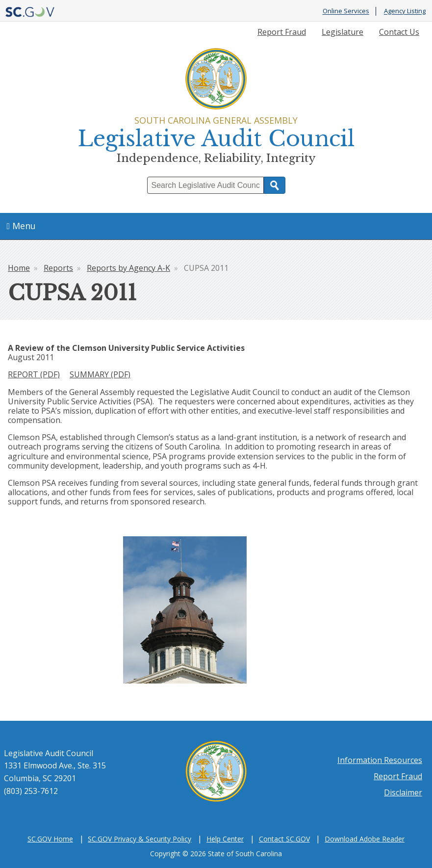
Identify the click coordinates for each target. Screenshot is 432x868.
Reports (58, 268)
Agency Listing (405, 11)
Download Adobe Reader (365, 839)
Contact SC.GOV (284, 839)
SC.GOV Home (50, 839)
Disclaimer (403, 792)
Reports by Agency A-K (128, 268)
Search (275, 185)
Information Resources (380, 760)
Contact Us (399, 32)
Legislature (343, 32)
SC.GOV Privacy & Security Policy (140, 839)
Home (19, 268)
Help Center (225, 839)
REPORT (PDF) (34, 374)
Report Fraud (282, 32)
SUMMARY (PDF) (100, 374)
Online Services (346, 11)
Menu (22, 226)
